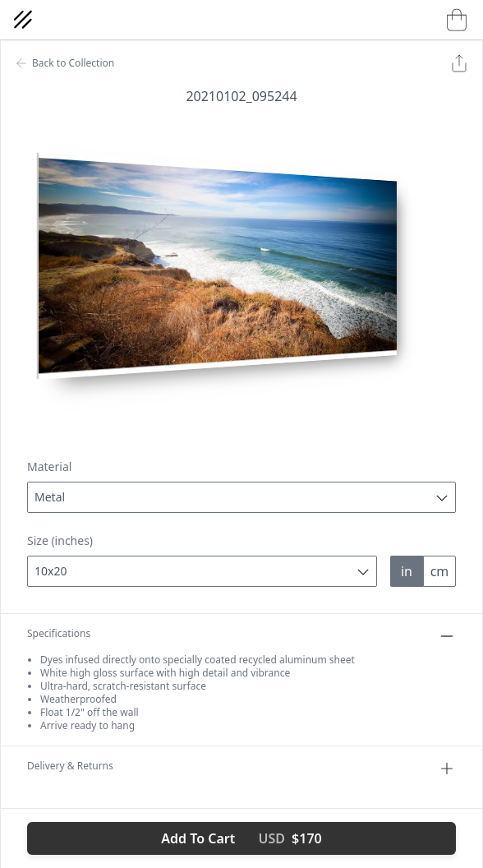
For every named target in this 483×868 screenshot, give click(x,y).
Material (49, 466)
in (407, 571)
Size (60, 540)
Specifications (241, 636)
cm (440, 571)
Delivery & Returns (241, 769)
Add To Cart (241, 838)
